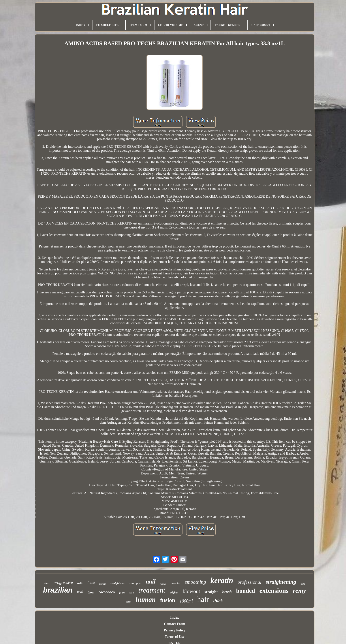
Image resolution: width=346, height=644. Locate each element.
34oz (91, 583)
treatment (152, 590)
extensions (274, 590)
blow (91, 592)
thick (218, 601)
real (80, 592)
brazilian (58, 590)
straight (211, 592)
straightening (281, 582)
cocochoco (107, 592)
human (146, 600)
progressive (63, 583)
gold (303, 584)
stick (129, 602)
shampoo (135, 583)
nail (151, 581)
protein (102, 584)
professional (250, 582)
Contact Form (175, 624)
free (122, 592)
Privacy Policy (175, 630)
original (174, 593)
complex (176, 583)
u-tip (80, 583)
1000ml (186, 601)
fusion (168, 600)
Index (174, 617)
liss (132, 592)
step (47, 583)
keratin (222, 581)
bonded (246, 591)
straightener (118, 583)
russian (163, 584)
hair (203, 599)
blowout (191, 591)
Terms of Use (174, 637)
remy (299, 591)
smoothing (196, 582)
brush (227, 592)
